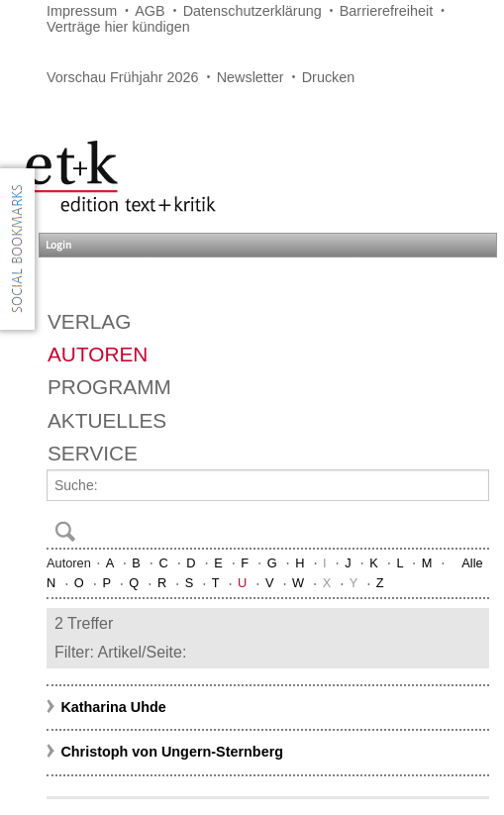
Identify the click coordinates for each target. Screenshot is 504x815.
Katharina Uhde (113, 707)
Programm (109, 387)
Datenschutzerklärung (252, 11)
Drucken (329, 77)
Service (93, 453)
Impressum (82, 11)
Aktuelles (107, 420)
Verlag (89, 321)
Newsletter (251, 77)
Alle (472, 563)
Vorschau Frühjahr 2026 (123, 77)
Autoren (98, 354)
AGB (150, 11)
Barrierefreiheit (386, 11)
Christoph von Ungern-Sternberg (172, 752)
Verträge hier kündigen (118, 27)
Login (58, 245)
